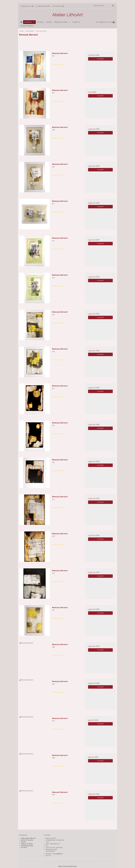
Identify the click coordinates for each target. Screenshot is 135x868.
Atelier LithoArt (67, 15)
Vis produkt (100, 59)
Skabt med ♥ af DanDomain (67, 866)
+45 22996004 (58, 854)
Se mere (24, 847)
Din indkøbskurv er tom (105, 22)
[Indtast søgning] (104, 5)
